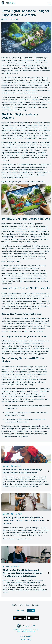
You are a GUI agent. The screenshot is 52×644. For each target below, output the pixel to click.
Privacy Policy (26, 639)
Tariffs (14, 605)
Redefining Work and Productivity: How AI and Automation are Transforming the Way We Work (23, 520)
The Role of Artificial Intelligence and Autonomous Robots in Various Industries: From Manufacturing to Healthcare (23, 573)
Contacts (35, 605)
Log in (21, 610)
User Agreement (26, 636)
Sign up (31, 610)
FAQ (21, 605)
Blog (27, 605)
